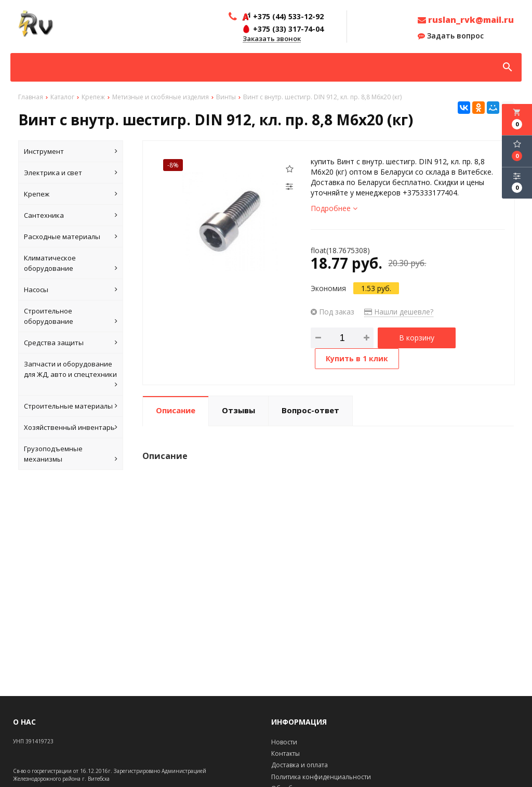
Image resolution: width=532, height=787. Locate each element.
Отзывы (238, 410)
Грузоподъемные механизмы (71, 454)
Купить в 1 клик (357, 358)
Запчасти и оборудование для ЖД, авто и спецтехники (71, 375)
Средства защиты (71, 343)
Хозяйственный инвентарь (71, 427)
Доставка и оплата (300, 765)
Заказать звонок (272, 39)
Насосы (71, 290)
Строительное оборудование (71, 316)
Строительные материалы (71, 406)
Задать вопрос (451, 36)
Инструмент (71, 151)
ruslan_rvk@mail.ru (466, 20)
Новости (284, 742)
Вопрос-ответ (310, 410)
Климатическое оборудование (71, 263)
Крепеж (71, 194)
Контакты (285, 753)
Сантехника (71, 215)
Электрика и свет (71, 173)
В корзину (417, 338)
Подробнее (334, 208)
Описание (176, 410)
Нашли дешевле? (399, 312)
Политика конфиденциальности (321, 777)
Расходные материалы (71, 237)
